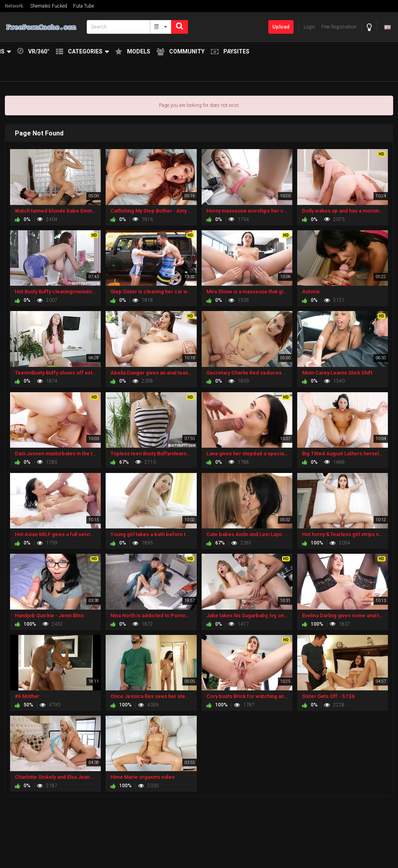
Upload (281, 27)
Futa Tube (84, 6)
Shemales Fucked (49, 6)
